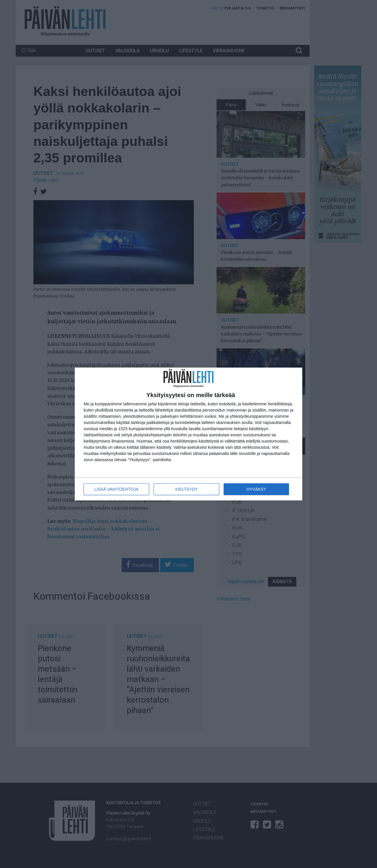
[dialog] (188, 434)
